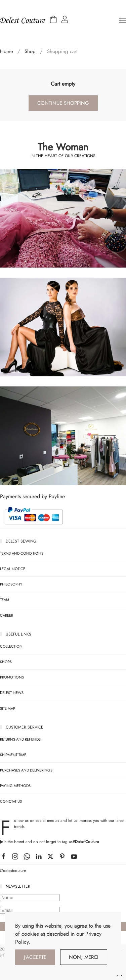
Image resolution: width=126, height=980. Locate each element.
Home (7, 51)
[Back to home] (23, 20)
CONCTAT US (11, 801)
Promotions (12, 677)
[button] (53, 21)
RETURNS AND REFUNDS (20, 739)
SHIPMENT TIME (13, 755)
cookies (30, 934)
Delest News (12, 693)
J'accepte (35, 957)
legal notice (13, 569)
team (5, 600)
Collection (11, 646)
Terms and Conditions (22, 553)
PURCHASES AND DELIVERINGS (26, 770)
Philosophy (11, 584)
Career (7, 615)
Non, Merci (84, 957)
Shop (30, 51)
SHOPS (6, 662)
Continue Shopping (63, 103)
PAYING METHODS (15, 786)
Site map (8, 708)
